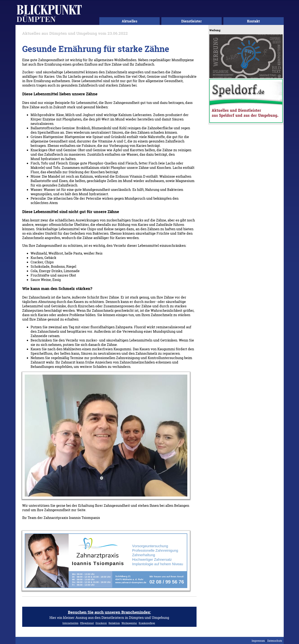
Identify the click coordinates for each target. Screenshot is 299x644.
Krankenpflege (147, 623)
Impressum (258, 641)
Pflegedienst (87, 623)
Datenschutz (275, 641)
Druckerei (101, 623)
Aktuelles (129, 21)
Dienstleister (192, 21)
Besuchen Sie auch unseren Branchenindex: (109, 612)
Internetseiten (70, 623)
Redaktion (114, 623)
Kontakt (253, 21)
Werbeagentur (129, 623)
